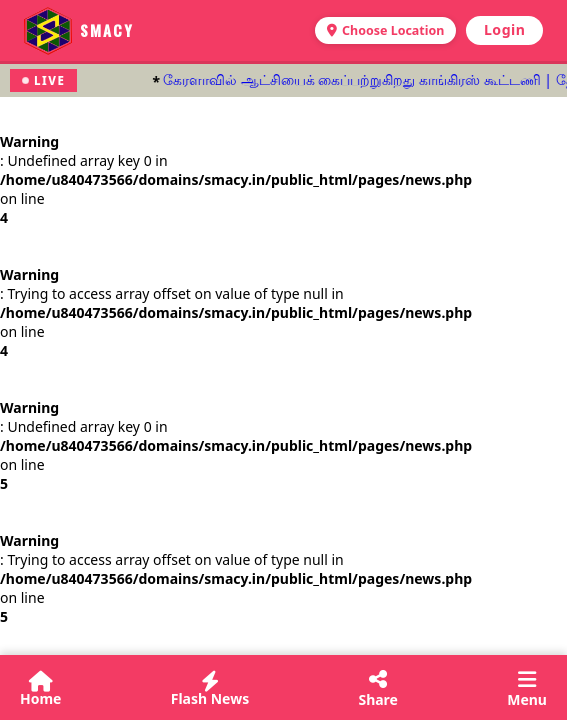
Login (504, 29)
